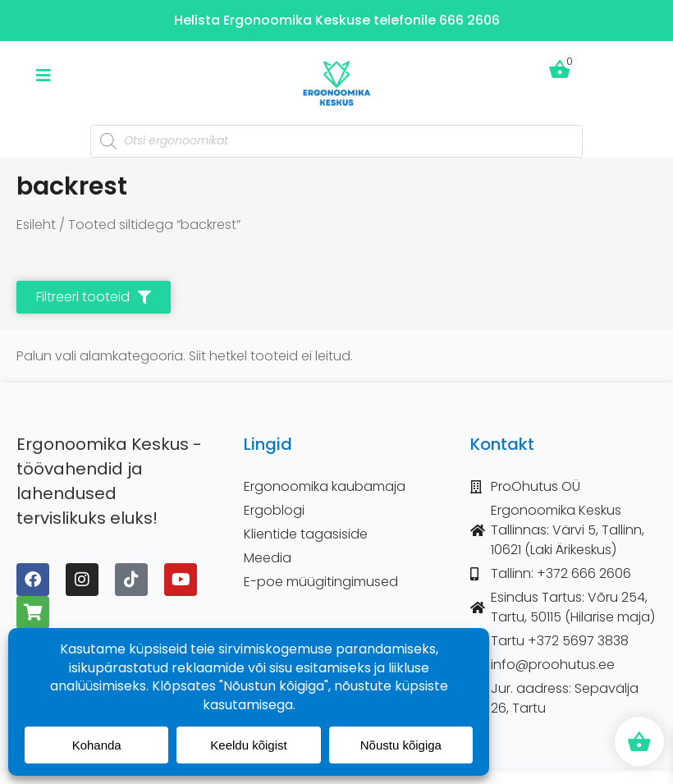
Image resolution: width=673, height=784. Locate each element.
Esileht (36, 225)
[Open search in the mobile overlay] (336, 141)
